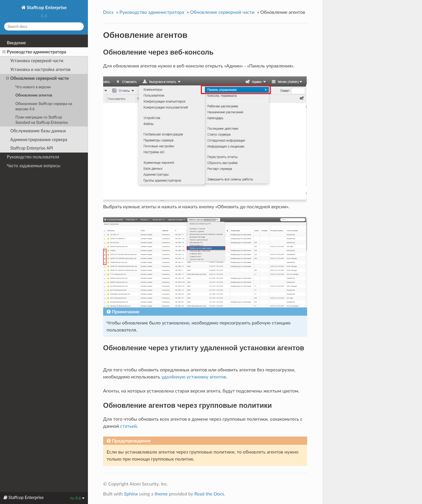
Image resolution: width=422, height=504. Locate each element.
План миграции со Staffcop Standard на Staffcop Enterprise (41, 120)
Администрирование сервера (39, 139)
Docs (108, 12)
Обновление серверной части (37, 78)
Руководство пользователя (33, 157)
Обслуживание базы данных (38, 131)
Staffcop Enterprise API (32, 148)
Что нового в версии (33, 87)
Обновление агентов (34, 95)
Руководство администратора (34, 52)
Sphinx (131, 494)
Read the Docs (209, 494)
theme (161, 494)
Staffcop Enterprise (46, 7)
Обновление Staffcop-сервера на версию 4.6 (44, 106)
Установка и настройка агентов (40, 69)
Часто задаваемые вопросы (33, 166)
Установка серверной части (37, 61)
